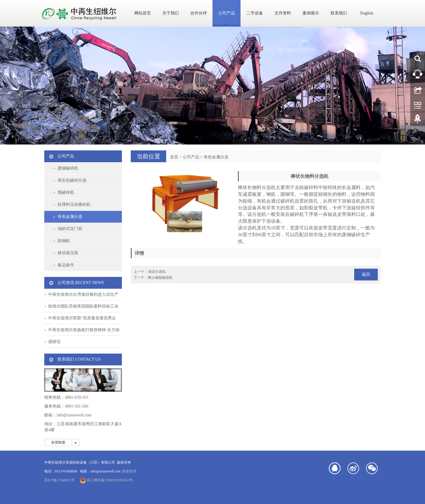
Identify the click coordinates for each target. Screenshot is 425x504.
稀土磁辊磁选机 (160, 278)
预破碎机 (66, 192)
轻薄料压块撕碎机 (74, 205)
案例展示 (311, 13)
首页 (174, 157)
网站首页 (143, 13)
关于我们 (171, 13)
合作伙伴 (199, 13)
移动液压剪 (68, 253)
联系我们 (339, 13)
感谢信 (54, 342)
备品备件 (66, 265)
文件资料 (283, 13)
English (367, 13)
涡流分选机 (157, 272)
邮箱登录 (129, 471)
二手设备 (255, 13)
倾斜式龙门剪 (70, 229)
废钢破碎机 (68, 168)
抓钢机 (64, 241)
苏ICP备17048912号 (59, 480)
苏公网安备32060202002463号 (106, 480)
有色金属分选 (216, 157)
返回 (366, 274)
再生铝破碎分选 (72, 180)
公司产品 (227, 13)
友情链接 (58, 442)
